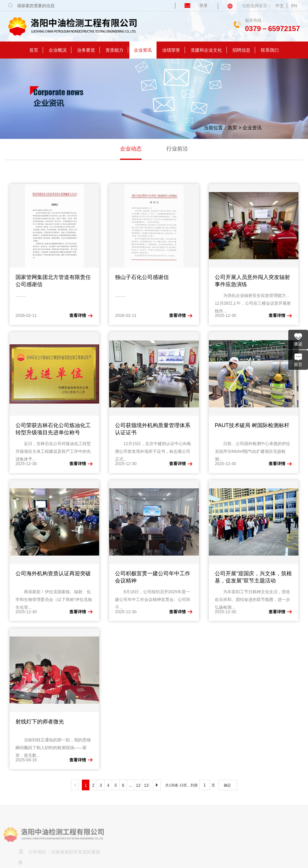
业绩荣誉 (171, 50)
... (131, 785)
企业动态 (131, 149)
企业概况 (58, 50)
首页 (34, 50)
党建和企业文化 (206, 50)
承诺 (298, 339)
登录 (192, 5)
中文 (280, 6)
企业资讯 (143, 50)
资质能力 (114, 50)
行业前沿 (177, 149)
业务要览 (86, 50)
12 (138, 785)
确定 (227, 785)
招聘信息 (241, 50)
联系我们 (270, 50)
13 (146, 785)
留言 (298, 360)
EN (294, 6)
